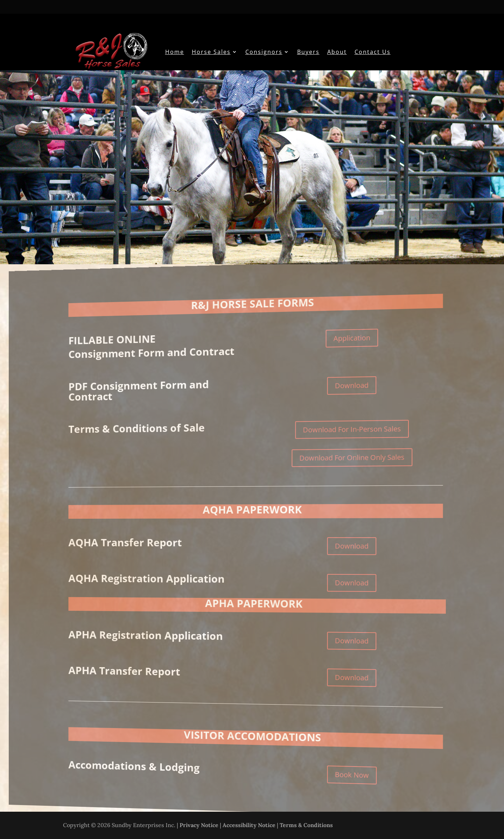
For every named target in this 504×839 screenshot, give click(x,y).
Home (175, 52)
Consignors (264, 52)
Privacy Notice (199, 825)
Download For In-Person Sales (353, 426)
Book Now (352, 781)
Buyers (308, 52)
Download (352, 381)
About (337, 52)
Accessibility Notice (249, 825)
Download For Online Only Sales (353, 455)
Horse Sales (211, 52)
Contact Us (373, 52)
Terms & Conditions (306, 825)
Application (352, 333)
